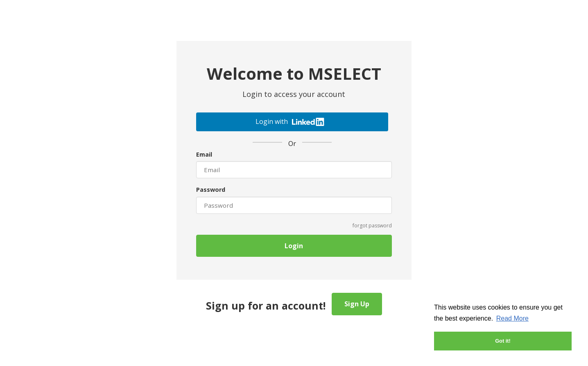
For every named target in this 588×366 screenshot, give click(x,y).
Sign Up (357, 304)
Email (204, 154)
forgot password (372, 226)
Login (294, 246)
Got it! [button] (503, 341)
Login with (290, 121)
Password (211, 190)
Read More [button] (512, 318)
